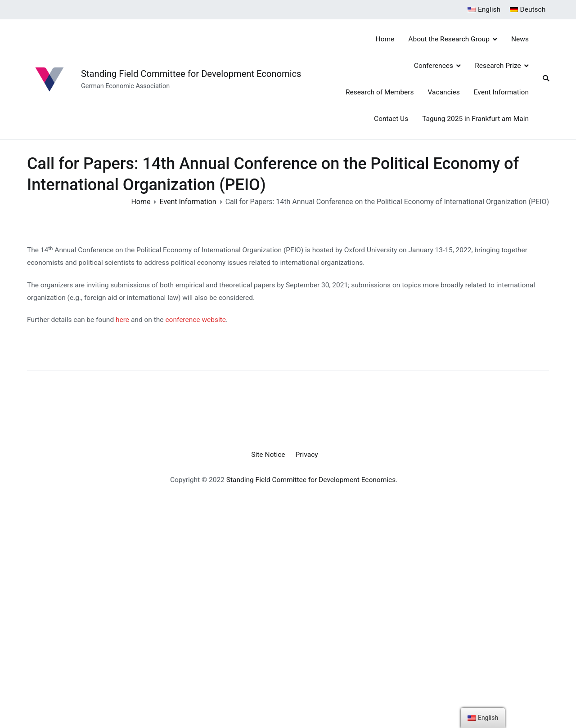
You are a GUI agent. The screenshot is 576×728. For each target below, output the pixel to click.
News (520, 39)
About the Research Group (449, 39)
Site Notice (268, 455)
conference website (196, 320)
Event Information (501, 92)
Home (385, 39)
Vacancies (444, 92)
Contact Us (391, 119)
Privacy (307, 455)
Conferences (434, 66)
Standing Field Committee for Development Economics (191, 74)
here (123, 320)
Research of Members (380, 92)
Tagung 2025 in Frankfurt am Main (475, 119)
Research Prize (498, 66)
